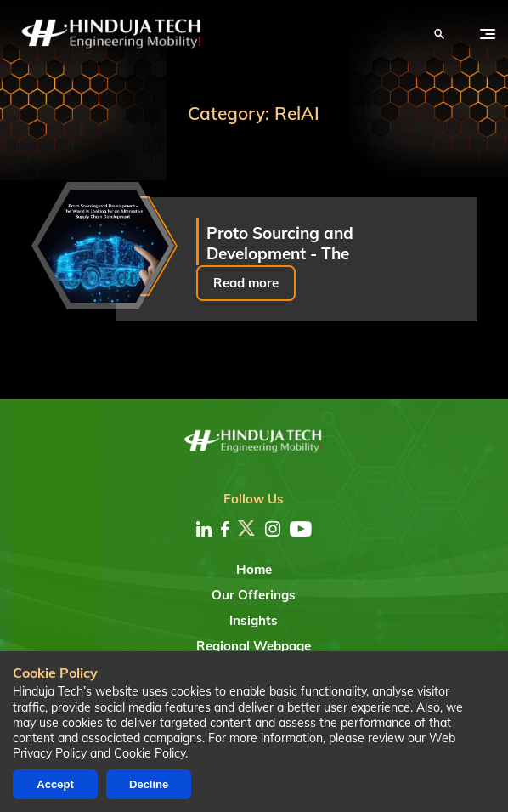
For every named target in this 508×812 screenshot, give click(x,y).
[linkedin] (204, 529)
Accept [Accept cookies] (55, 784)
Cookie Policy (150, 753)
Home (254, 569)
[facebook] (225, 529)
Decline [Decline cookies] (149, 784)
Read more (246, 283)
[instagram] (273, 529)
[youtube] (301, 529)
